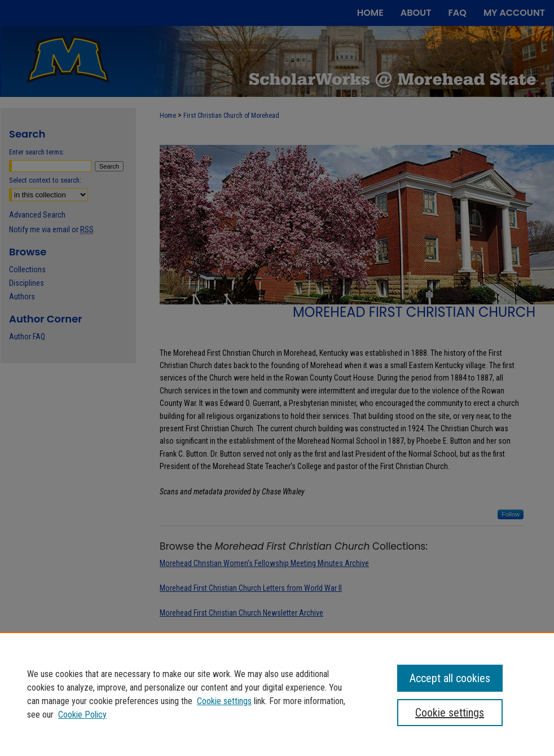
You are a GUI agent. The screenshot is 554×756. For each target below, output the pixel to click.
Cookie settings (224, 701)
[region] (277, 694)
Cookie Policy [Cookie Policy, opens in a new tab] (82, 715)
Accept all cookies (450, 678)
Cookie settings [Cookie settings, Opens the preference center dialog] (450, 713)
